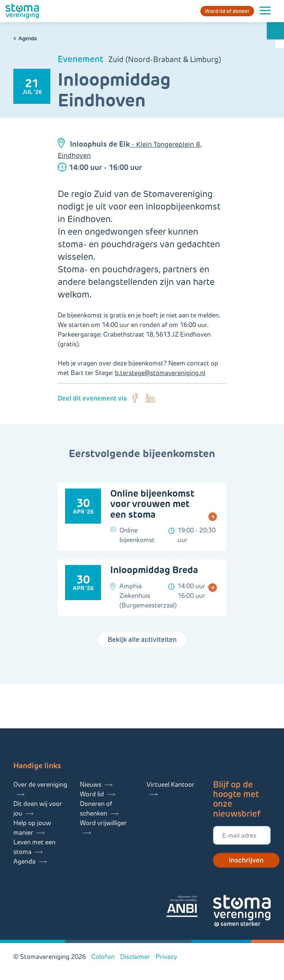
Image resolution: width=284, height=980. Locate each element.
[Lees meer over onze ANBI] (189, 907)
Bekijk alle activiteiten (142, 640)
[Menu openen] (265, 11)
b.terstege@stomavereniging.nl (160, 373)
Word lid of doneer (227, 11)
